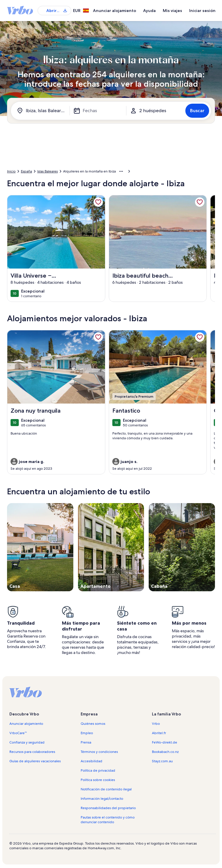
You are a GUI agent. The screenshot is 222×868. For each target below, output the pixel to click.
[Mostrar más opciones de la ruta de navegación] (121, 171)
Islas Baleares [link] (48, 171)
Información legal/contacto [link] (102, 799)
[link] (98, 202)
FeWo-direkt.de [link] (165, 742)
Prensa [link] (86, 742)
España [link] (26, 171)
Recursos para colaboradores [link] (32, 752)
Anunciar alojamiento (115, 11)
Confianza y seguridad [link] (27, 742)
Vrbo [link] (156, 724)
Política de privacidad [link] (98, 770)
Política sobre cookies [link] (98, 780)
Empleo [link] (87, 733)
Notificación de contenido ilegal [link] (106, 789)
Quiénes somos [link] (93, 724)
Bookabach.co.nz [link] (165, 752)
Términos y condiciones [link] (99, 752)
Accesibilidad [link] (91, 761)
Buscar (197, 111)
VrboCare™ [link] (18, 733)
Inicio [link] (11, 171)
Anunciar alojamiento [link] (26, 724)
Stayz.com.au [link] (162, 761)
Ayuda (149, 11)
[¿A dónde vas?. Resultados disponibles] (41, 111)
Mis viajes (172, 11)
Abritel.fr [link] (159, 733)
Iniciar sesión (202, 11)
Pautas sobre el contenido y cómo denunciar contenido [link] (108, 820)
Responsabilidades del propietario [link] (108, 808)
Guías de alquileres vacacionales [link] (35, 761)
